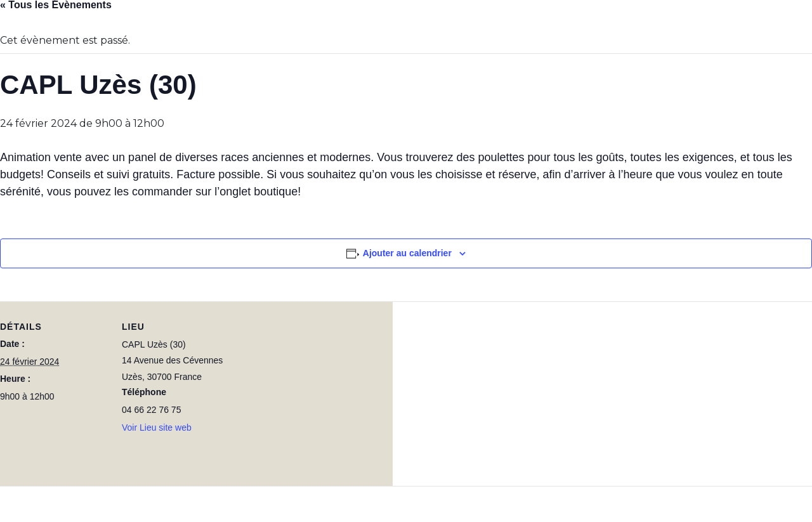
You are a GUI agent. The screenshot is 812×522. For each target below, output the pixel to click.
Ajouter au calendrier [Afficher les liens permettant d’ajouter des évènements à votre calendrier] (407, 253)
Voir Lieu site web (157, 427)
